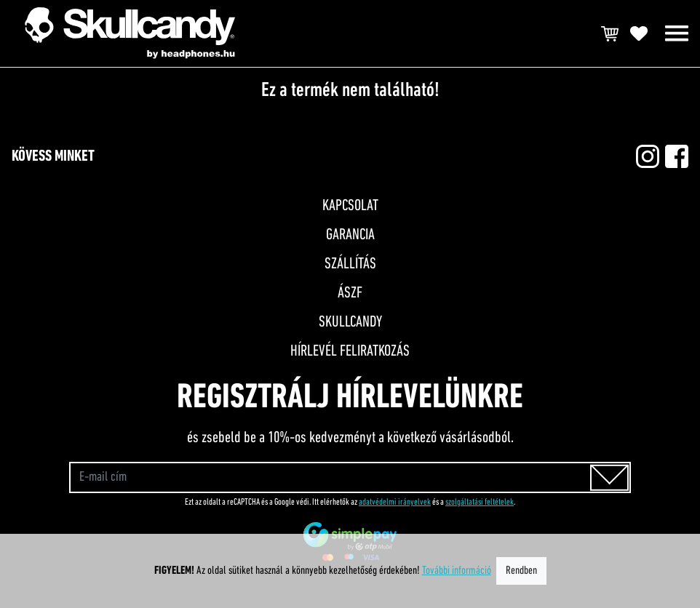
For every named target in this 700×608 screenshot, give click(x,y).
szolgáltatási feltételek (480, 502)
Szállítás (350, 264)
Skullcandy (350, 323)
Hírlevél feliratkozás (350, 352)
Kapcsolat (350, 206)
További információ (457, 571)
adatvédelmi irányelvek (395, 502)
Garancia (350, 235)
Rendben (521, 571)
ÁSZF (350, 293)
